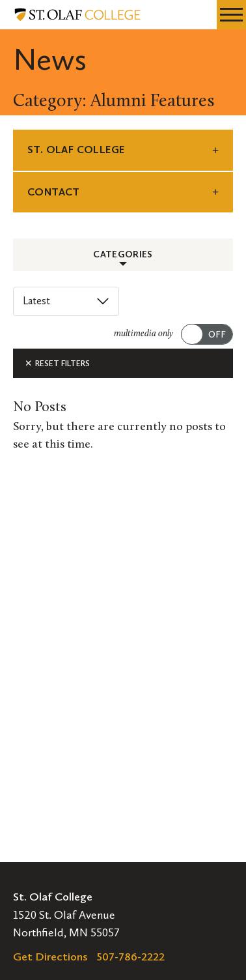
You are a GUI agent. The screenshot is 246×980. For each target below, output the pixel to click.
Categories (123, 254)
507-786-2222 (131, 957)
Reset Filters (57, 363)
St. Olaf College (76, 150)
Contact (54, 192)
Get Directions (50, 957)
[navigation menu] (231, 15)
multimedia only (143, 334)
